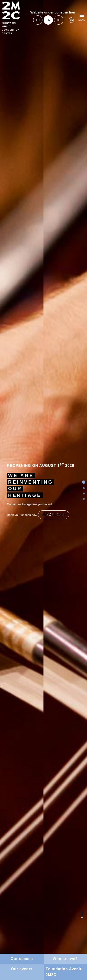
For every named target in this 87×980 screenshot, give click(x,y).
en (48, 20)
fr (38, 20)
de (59, 20)
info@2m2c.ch (54, 515)
